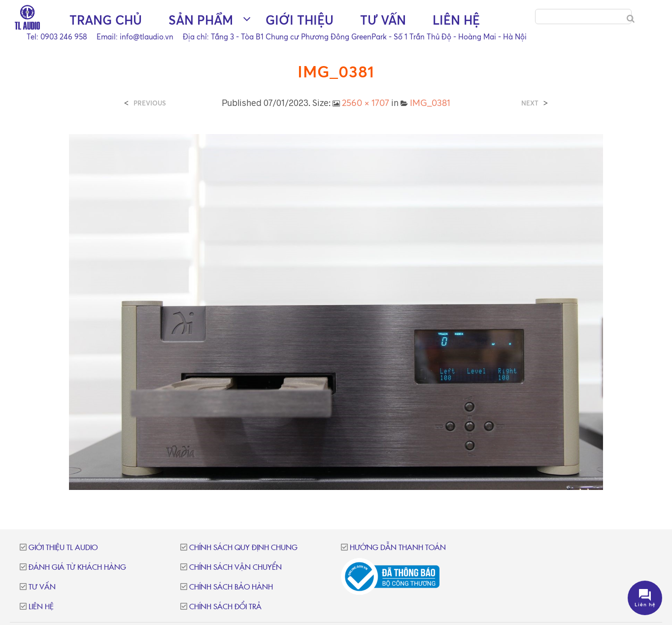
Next (530, 103)
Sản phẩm (201, 20)
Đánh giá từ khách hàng (77, 568)
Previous (150, 103)
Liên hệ (456, 20)
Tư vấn (383, 20)
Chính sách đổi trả (225, 607)
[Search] (631, 19)
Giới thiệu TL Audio (63, 548)
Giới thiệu (300, 20)
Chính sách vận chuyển (235, 568)
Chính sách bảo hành (231, 587)
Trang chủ (106, 20)
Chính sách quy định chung (243, 548)
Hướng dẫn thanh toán (398, 548)
